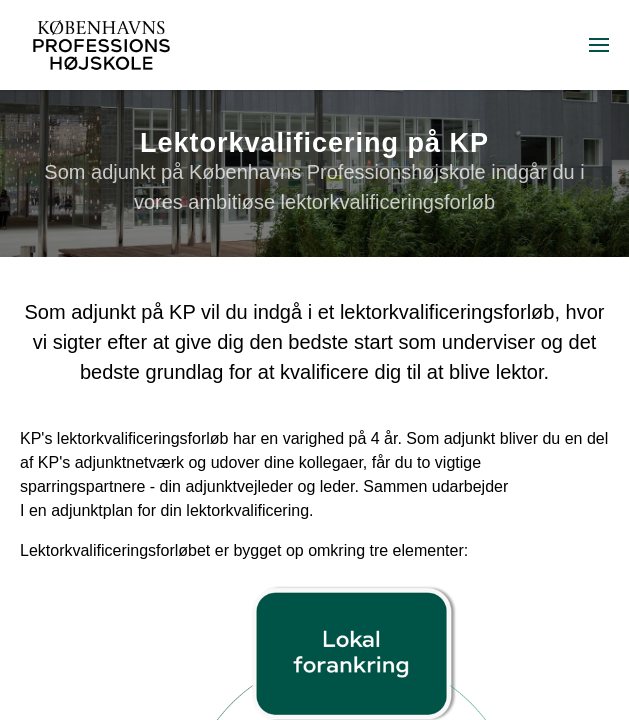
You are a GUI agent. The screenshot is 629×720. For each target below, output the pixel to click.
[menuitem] (599, 45)
